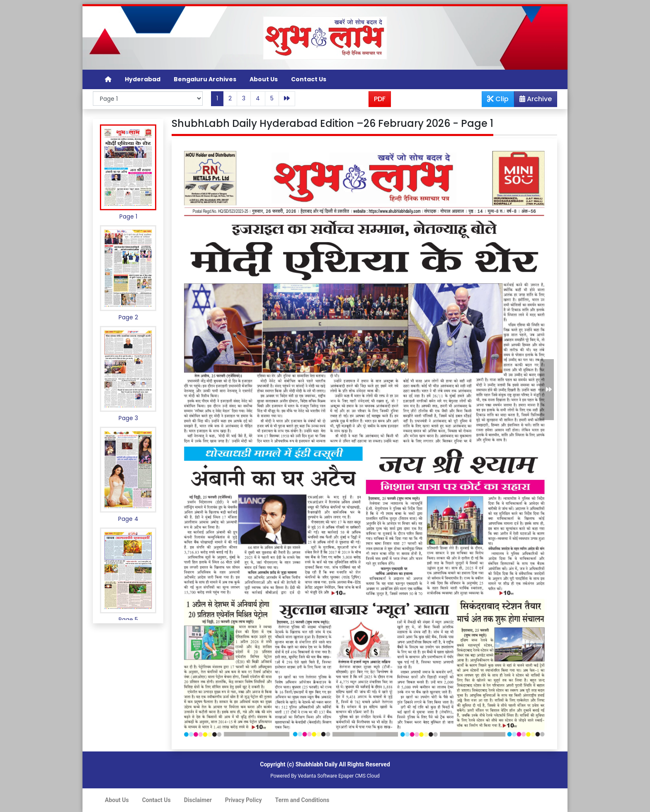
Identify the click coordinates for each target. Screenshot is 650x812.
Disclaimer (198, 800)
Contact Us (309, 79)
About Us (264, 79)
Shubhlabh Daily (317, 764)
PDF (380, 99)
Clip (498, 99)
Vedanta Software (317, 776)
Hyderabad (143, 79)
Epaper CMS (352, 776)
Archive (533, 100)
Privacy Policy (244, 800)
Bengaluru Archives (205, 79)
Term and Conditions (302, 800)
